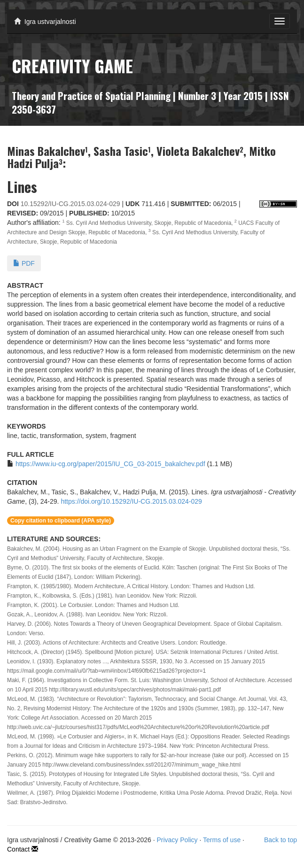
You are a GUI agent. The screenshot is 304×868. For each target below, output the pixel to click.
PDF (24, 263)
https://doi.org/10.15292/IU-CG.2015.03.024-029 (131, 501)
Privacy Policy (177, 840)
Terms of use (222, 840)
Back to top (281, 840)
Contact (23, 849)
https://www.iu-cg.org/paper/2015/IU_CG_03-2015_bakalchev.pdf (110, 464)
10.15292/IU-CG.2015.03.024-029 (70, 204)
